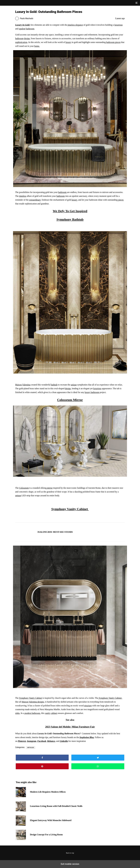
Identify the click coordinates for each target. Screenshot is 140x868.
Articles (31, 748)
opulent (22, 29)
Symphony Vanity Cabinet (70, 509)
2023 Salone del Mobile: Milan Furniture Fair (70, 727)
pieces (121, 200)
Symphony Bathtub (70, 219)
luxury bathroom (92, 392)
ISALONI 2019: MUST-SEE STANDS (55, 532)
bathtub (54, 385)
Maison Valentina (23, 385)
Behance (51, 741)
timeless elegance (75, 25)
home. (37, 46)
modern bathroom (32, 713)
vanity (48, 713)
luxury (68, 42)
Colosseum (24, 488)
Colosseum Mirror (70, 400)
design (27, 38)
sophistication (21, 42)
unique (74, 385)
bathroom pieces (113, 42)
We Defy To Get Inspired (70, 211)
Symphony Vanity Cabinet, (110, 698)
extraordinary (35, 200)
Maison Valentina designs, (33, 702)
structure (88, 706)
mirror (50, 488)
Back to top (70, 853)
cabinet (54, 713)
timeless (23, 196)
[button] (136, 3)
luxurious (118, 25)
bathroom (30, 29)
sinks (17, 713)
